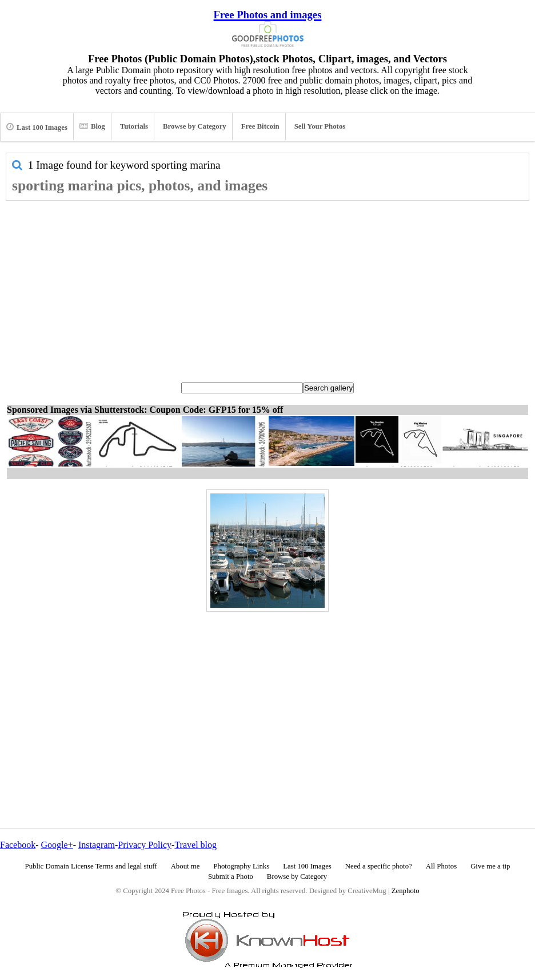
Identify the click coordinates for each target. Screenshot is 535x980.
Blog (92, 126)
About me (185, 866)
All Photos (441, 866)
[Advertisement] (267, 286)
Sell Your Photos (320, 126)
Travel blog (195, 845)
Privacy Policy (145, 845)
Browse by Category (195, 126)
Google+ (57, 845)
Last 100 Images (37, 127)
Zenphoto (406, 891)
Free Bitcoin (260, 126)
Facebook (18, 845)
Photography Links (241, 866)
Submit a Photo (231, 877)
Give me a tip (490, 866)
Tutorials (134, 126)
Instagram (97, 845)
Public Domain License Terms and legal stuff (91, 866)
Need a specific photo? (379, 866)
